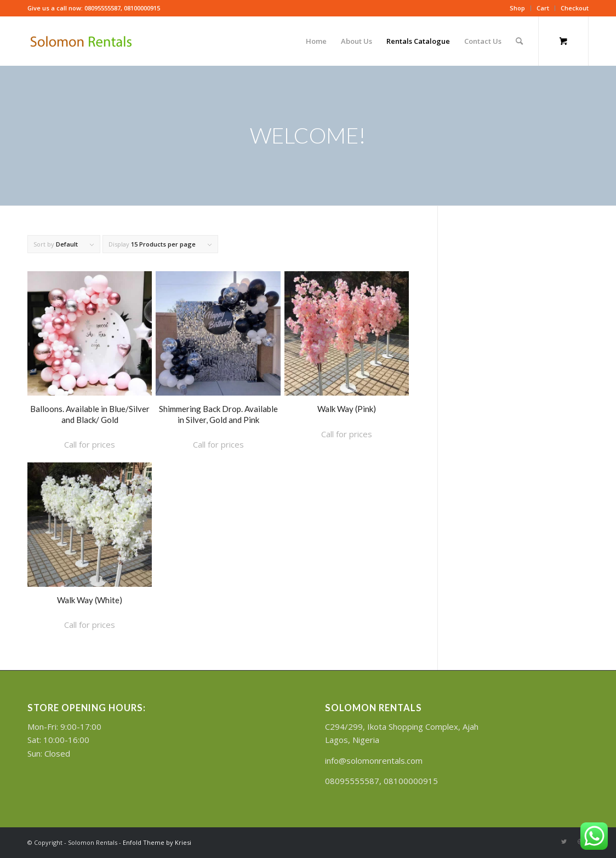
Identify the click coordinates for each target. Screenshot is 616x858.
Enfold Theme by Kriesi (157, 842)
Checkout (575, 8)
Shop (517, 8)
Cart (543, 8)
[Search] (519, 41)
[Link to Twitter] (564, 842)
